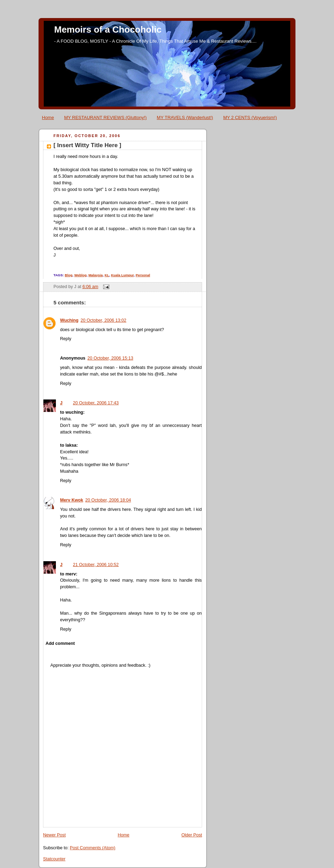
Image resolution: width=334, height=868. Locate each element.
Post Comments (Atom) (93, 848)
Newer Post (54, 835)
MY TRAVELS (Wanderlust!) (185, 117)
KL (107, 275)
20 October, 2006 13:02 (103, 320)
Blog (69, 275)
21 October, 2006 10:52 (96, 565)
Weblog (80, 275)
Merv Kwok (72, 500)
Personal (143, 275)
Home (48, 117)
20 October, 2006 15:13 (110, 358)
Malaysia (96, 275)
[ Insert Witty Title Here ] (87, 145)
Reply (66, 339)
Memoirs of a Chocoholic (108, 30)
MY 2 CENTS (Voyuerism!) (250, 117)
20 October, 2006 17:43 (96, 403)
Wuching (69, 320)
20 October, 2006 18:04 (108, 500)
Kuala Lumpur (123, 275)
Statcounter (54, 859)
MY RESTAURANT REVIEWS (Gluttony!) (106, 117)
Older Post (192, 835)
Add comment (60, 643)
